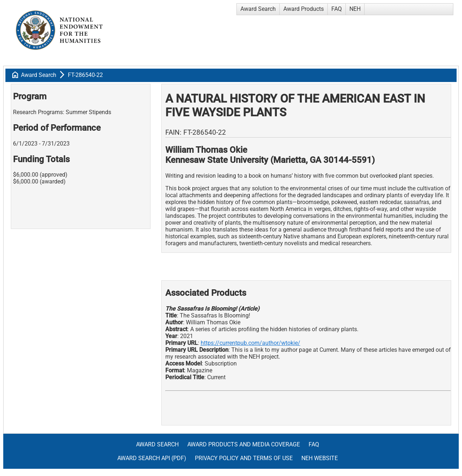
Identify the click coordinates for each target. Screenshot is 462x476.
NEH (355, 9)
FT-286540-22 (85, 75)
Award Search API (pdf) (152, 458)
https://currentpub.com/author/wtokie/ (250, 343)
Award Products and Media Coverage (244, 444)
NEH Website (320, 458)
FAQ (337, 9)
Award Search (258, 9)
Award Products (304, 9)
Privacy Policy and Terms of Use (244, 458)
